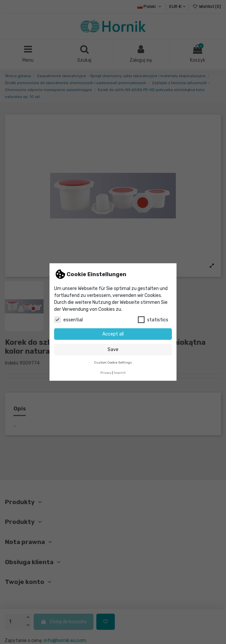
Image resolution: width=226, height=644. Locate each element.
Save (113, 350)
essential (68, 320)
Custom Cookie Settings (113, 362)
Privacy (106, 373)
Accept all (113, 334)
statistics (153, 320)
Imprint (120, 373)
